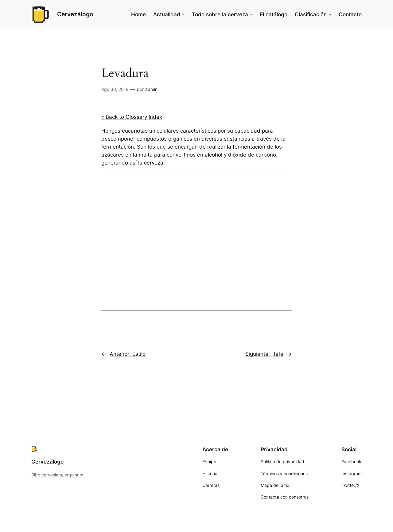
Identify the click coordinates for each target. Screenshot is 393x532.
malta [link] (146, 155)
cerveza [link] (154, 163)
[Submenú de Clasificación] (330, 14)
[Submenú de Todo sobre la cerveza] (251, 14)
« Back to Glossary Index (132, 117)
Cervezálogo (75, 14)
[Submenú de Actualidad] (183, 14)
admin (151, 89)
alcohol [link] (214, 155)
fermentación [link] (118, 147)
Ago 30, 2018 (115, 89)
